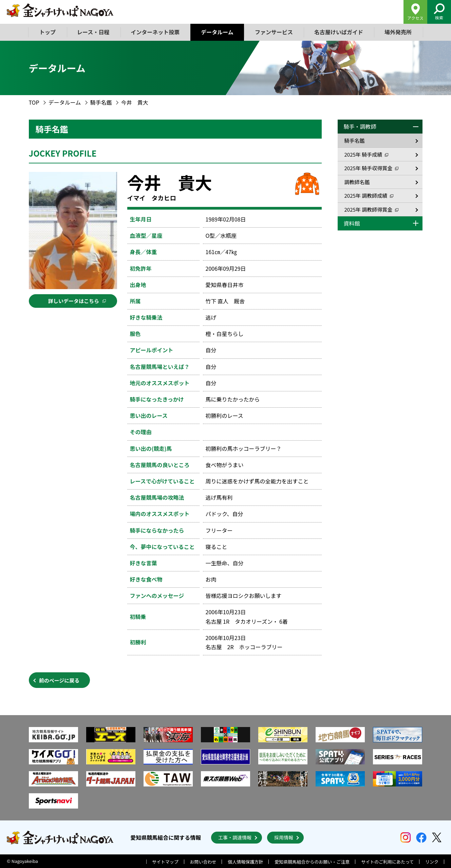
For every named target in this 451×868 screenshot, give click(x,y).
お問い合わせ (203, 862)
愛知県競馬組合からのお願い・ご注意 (312, 862)
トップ (48, 32)
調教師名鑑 (357, 182)
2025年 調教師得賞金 (372, 209)
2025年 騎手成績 (367, 154)
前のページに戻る (59, 680)
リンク (432, 862)
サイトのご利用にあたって (387, 862)
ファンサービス (274, 32)
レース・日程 (93, 32)
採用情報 (284, 837)
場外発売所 (398, 32)
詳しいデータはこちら (77, 301)
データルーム (217, 32)
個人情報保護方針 (245, 862)
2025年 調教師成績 (369, 196)
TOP (34, 102)
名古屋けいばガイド (339, 32)
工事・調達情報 (235, 837)
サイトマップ (165, 862)
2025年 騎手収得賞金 (372, 168)
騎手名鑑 (101, 102)
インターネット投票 (155, 32)
